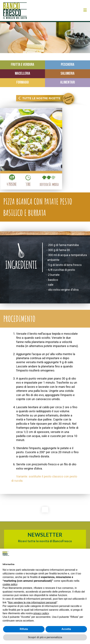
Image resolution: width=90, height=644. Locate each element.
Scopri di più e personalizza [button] (45, 637)
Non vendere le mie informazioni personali (32, 602)
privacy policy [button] (41, 613)
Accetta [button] (66, 629)
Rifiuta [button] (24, 629)
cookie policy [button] (10, 584)
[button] (85, 10)
